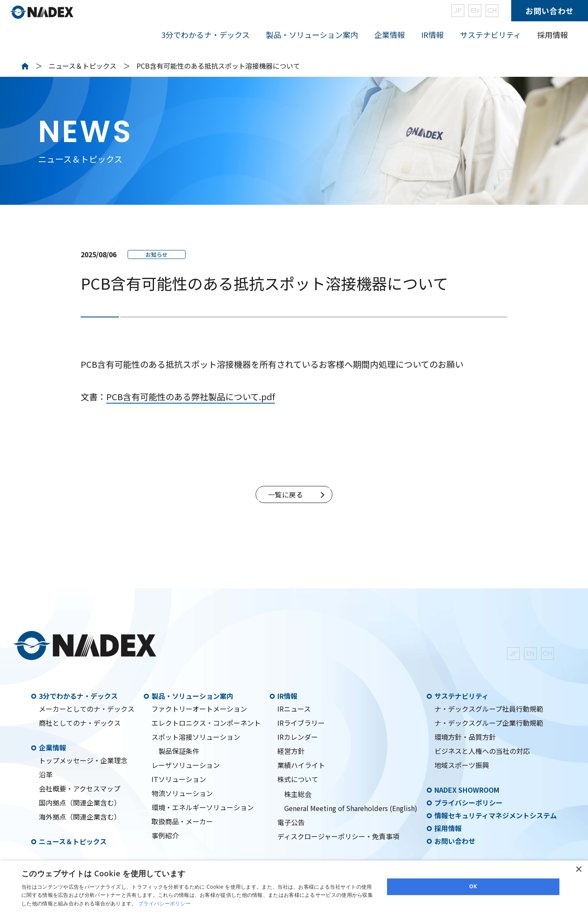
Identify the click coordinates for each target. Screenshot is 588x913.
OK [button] (473, 886)
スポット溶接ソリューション (196, 737)
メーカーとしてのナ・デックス (87, 709)
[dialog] (294, 887)
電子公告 (291, 822)
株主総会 (298, 794)
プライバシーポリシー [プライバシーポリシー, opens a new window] (164, 903)
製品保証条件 (179, 751)
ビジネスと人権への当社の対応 (482, 751)
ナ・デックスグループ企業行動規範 (489, 723)
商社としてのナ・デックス (80, 723)
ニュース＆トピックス (83, 66)
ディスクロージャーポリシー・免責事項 (338, 836)
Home (25, 66)
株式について (298, 779)
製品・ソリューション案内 (192, 696)
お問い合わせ (550, 11)
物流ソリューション (182, 793)
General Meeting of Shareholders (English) (351, 808)
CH (492, 10)
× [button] (578, 870)
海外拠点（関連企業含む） (80, 817)
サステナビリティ (461, 696)
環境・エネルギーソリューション (203, 807)
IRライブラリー (301, 723)
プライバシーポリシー (469, 803)
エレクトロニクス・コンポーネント (206, 723)
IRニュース (294, 709)
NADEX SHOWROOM (467, 790)
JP (458, 10)
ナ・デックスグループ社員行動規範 (489, 709)
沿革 (46, 774)
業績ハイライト (301, 765)
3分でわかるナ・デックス (78, 696)
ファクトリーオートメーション (199, 709)
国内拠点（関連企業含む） (80, 803)
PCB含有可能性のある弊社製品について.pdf (191, 397)
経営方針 (291, 751)
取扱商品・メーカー (182, 821)
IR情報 (287, 696)
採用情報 (553, 35)
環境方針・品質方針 (465, 737)
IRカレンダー (298, 737)
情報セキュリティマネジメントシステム (496, 815)
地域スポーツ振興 (462, 765)
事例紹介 (165, 835)
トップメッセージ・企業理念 (83, 760)
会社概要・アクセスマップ (80, 788)
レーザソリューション (186, 765)
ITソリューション (179, 779)
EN (475, 10)
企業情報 (52, 747)
